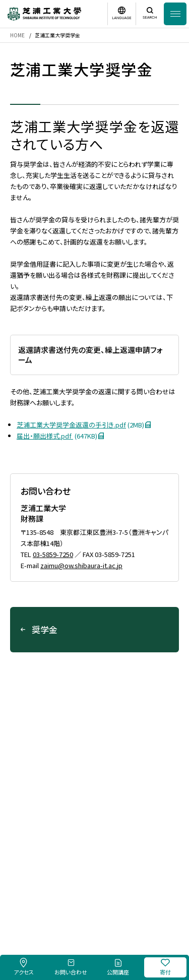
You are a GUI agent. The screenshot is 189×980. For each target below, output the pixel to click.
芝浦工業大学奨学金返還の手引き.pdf (87, 425)
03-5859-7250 (53, 554)
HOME (17, 35)
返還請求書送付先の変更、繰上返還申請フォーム (90, 355)
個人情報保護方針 (138, 896)
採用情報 (40, 896)
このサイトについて (83, 896)
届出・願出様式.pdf (64, 436)
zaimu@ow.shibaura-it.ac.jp (81, 565)
